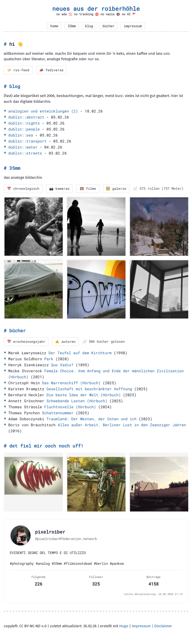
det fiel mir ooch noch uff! (46, 446)
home (54, 26)
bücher (108, 26)
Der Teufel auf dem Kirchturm (80, 353)
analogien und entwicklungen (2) (43, 111)
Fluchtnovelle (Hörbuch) (70, 407)
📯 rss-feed (18, 70)
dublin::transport (27, 141)
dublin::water (23, 147)
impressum (133, 26)
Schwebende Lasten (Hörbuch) (77, 401)
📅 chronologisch (23, 189)
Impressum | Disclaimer (152, 626)
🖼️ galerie (117, 189)
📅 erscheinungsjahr (26, 342)
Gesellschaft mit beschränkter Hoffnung (89, 389)
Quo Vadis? (62, 365)
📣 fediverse (52, 70)
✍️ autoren (66, 342)
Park (49, 359)
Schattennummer (58, 413)
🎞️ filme (88, 189)
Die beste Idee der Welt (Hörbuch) (84, 395)
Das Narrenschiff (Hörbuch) (71, 383)
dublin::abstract (26, 117)
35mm (72, 26)
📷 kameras (60, 189)
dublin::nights (24, 123)
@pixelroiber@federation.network (66, 539)
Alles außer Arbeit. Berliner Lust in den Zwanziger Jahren (122, 425)
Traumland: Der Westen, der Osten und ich (91, 419)
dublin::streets (25, 153)
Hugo (124, 626)
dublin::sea (21, 135)
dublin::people (24, 129)
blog (89, 26)
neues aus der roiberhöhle (96, 8)
